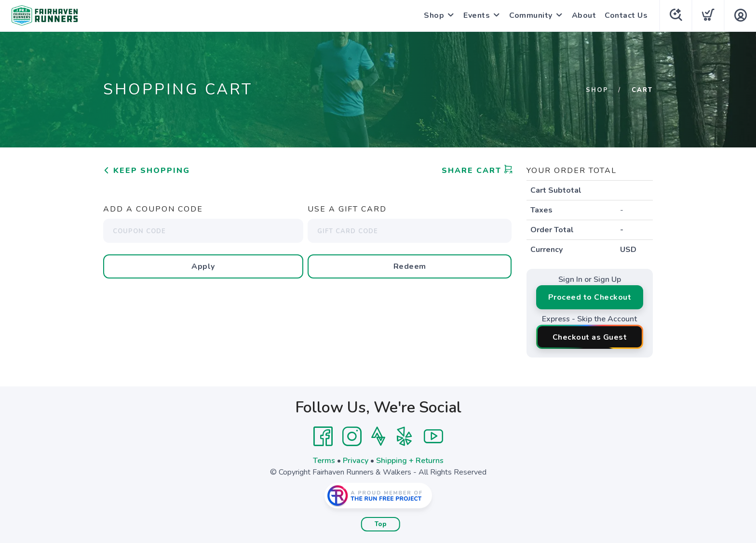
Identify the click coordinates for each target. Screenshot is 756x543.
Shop (434, 15)
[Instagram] (352, 437)
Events (477, 15)
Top (381, 524)
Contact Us (626, 15)
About (584, 15)
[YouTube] (433, 437)
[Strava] (378, 437)
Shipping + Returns (410, 461)
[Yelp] (405, 437)
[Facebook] (323, 437)
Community (531, 15)
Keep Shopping (147, 171)
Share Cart (477, 171)
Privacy (356, 461)
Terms (324, 461)
